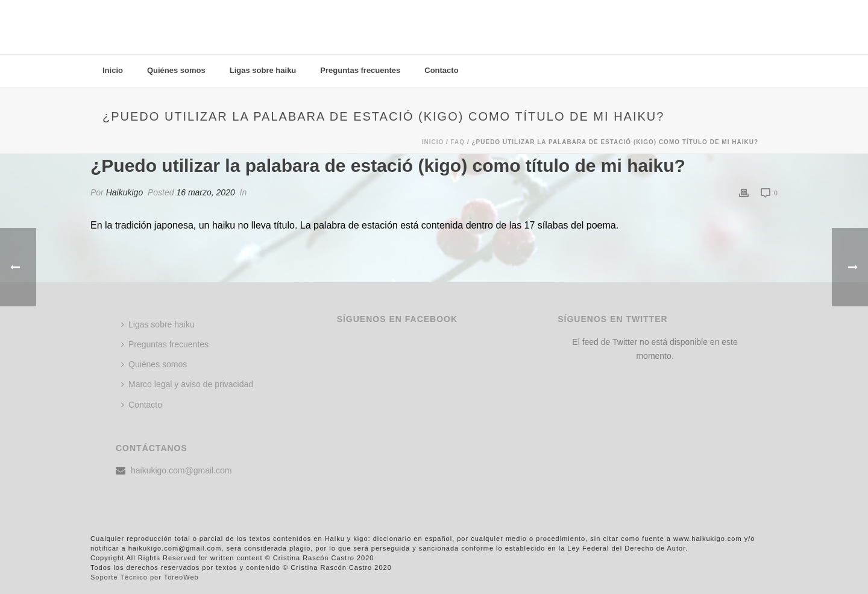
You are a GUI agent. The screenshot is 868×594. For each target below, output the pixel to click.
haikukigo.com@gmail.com (181, 470)
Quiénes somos (176, 70)
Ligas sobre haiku (263, 70)
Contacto (441, 70)
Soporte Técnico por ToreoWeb (145, 577)
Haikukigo (124, 192)
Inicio (113, 70)
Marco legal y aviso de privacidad (187, 384)
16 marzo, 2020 (205, 192)
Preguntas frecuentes (360, 70)
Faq (458, 142)
